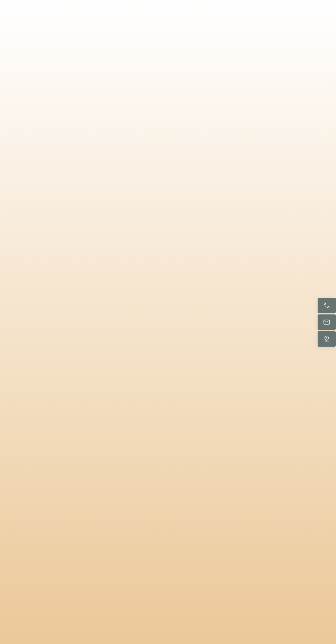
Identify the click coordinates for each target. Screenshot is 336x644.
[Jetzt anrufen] (327, 305)
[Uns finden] (327, 339)
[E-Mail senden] (327, 322)
